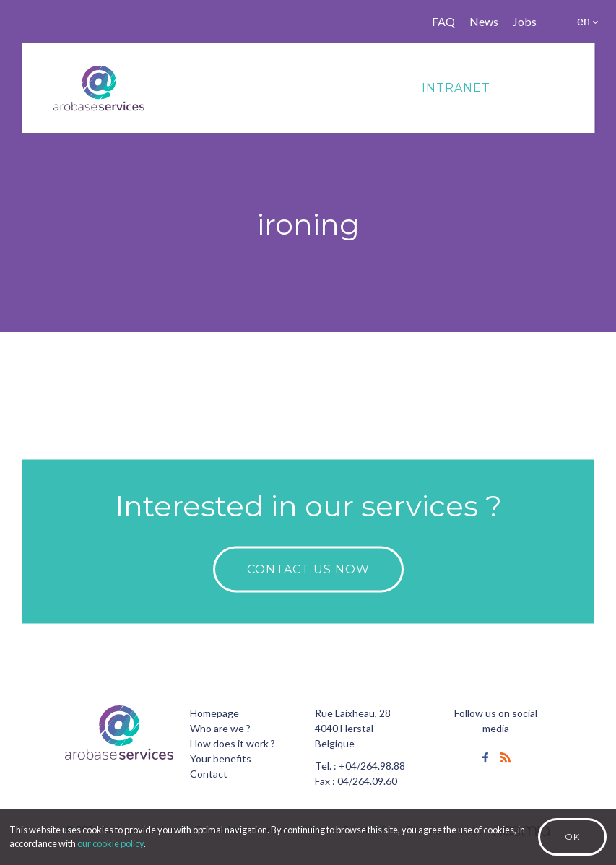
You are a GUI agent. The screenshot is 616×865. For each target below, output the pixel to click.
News (484, 21)
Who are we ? (220, 728)
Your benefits (221, 758)
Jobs (525, 21)
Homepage (214, 713)
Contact (209, 774)
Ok (572, 836)
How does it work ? (233, 743)
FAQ (443, 21)
